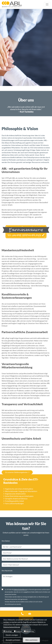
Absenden (26, 608)
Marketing (30, 631)
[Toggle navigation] (47, 4)
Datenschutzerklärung (20, 579)
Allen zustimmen (31, 640)
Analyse (19, 631)
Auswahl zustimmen (13, 640)
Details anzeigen (12, 635)
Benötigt (9, 631)
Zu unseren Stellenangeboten (16, 429)
